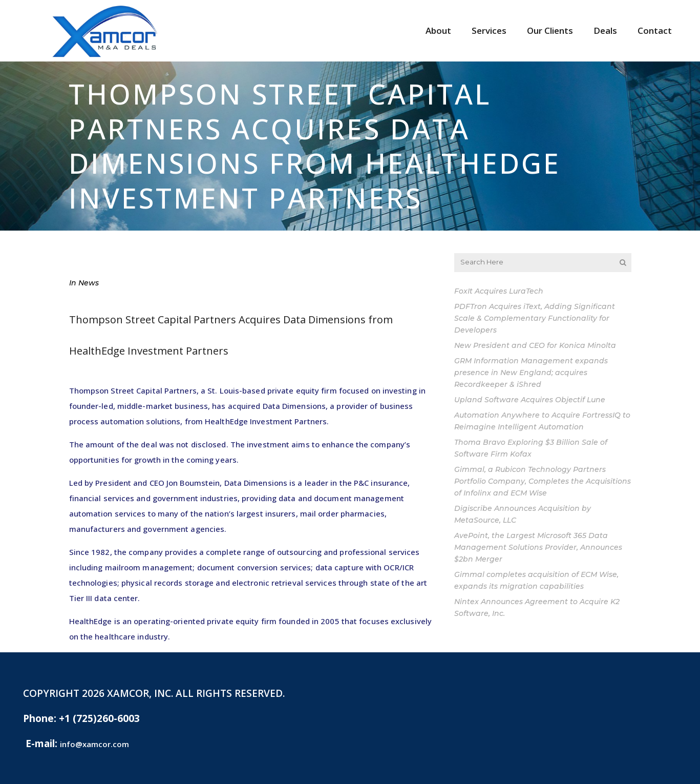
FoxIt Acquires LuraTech (499, 291)
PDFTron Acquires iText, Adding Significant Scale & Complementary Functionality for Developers (535, 318)
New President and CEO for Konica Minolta (535, 345)
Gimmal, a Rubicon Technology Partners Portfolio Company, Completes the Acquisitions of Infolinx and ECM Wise (543, 481)
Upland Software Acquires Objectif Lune (530, 400)
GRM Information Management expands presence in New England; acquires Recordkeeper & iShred (531, 373)
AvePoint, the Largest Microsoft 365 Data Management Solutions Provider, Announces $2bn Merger (538, 547)
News (89, 283)
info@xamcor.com (94, 744)
